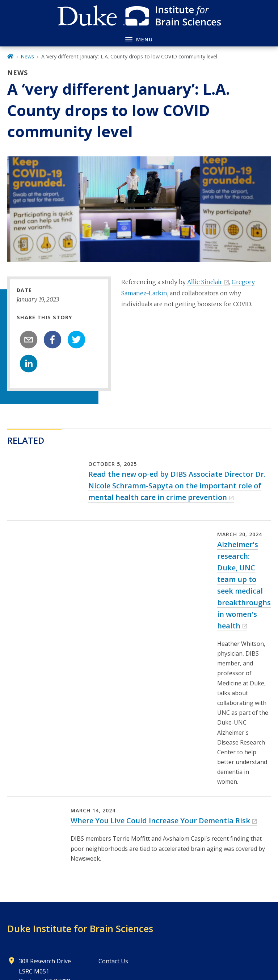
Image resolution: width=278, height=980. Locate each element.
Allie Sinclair (205, 282)
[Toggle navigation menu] (139, 39)
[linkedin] (29, 364)
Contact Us (113, 961)
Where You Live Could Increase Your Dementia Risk (160, 821)
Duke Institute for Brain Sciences (80, 928)
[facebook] (52, 340)
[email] (29, 340)
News (27, 56)
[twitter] (76, 340)
